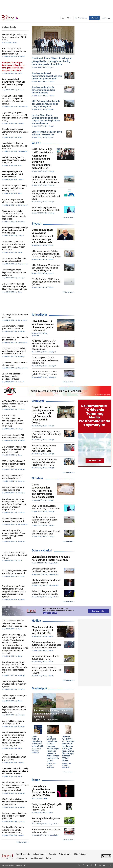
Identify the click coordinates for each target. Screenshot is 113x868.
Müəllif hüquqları (81, 854)
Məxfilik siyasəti (37, 858)
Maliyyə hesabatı (39, 854)
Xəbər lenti (9, 27)
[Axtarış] (63, 18)
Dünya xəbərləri (42, 550)
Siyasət (37, 224)
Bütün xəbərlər (68, 218)
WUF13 (37, 143)
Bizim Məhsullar (65, 854)
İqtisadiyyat (39, 315)
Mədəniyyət (39, 688)
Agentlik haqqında (23, 854)
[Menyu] (106, 18)
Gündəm (37, 478)
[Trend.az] (10, 18)
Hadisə (36, 621)
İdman (36, 780)
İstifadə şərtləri (22, 858)
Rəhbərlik (52, 854)
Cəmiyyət (38, 401)
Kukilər (49, 858)
